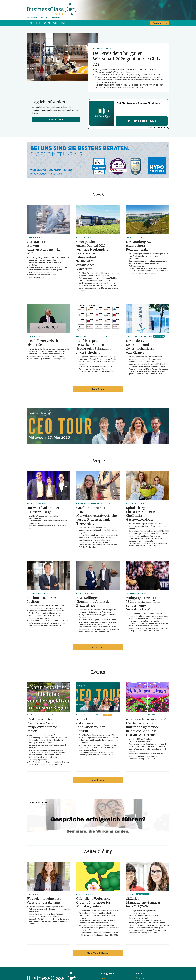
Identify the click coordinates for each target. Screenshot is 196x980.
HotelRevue (31, 503)
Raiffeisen (80, 593)
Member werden (160, 23)
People (38, 23)
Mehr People (98, 647)
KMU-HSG (130, 894)
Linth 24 (30, 336)
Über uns (44, 18)
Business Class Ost (134, 336)
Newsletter (32, 18)
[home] (98, 8)
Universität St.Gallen (85, 894)
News (29, 23)
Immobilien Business (35, 593)
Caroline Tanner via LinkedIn (88, 503)
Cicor (79, 237)
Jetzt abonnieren (56, 119)
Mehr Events (98, 780)
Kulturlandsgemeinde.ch (136, 715)
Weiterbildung (60, 23)
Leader (30, 237)
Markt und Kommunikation (87, 336)
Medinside (130, 503)
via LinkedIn (131, 593)
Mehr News (98, 389)
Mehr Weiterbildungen (98, 953)
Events (47, 23)
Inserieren (56, 18)
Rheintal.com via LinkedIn (37, 715)
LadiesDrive (32, 894)
